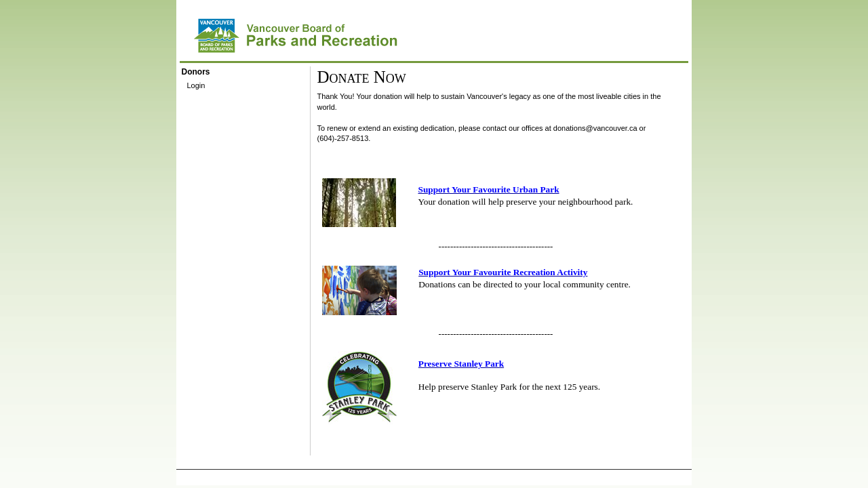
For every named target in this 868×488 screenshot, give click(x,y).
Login (196, 85)
